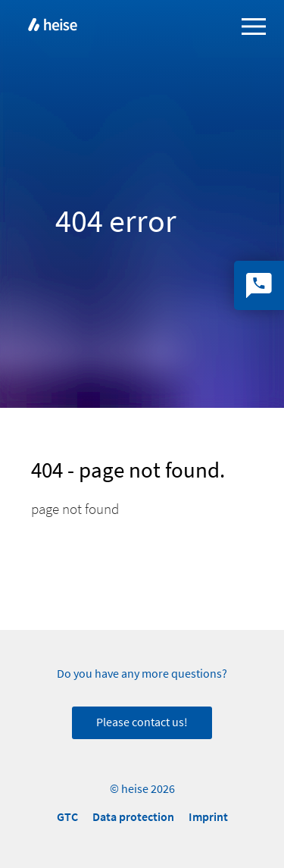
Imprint (208, 817)
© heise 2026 (142, 789)
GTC (67, 817)
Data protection (133, 817)
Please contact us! (142, 722)
